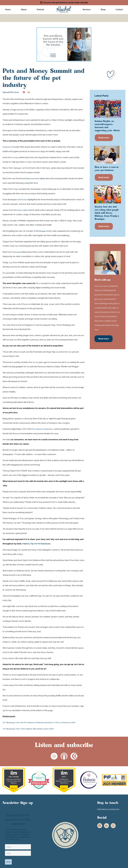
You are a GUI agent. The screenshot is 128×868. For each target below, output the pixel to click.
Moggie (42, 232)
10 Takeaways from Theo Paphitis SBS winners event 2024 (28, 730)
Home (8, 10)
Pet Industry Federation (43, 430)
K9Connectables (21, 211)
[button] (24, 93)
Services (87, 10)
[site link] (64, 10)
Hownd (6, 148)
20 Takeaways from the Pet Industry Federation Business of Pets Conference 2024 (39, 724)
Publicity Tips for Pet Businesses (36, 545)
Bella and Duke (33, 179)
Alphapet (18, 169)
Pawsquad (17, 253)
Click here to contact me (108, 810)
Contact (119, 10)
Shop (103, 10)
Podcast (40, 10)
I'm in (9, 862)
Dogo (15, 190)
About (24, 10)
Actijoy (16, 158)
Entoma (24, 200)
